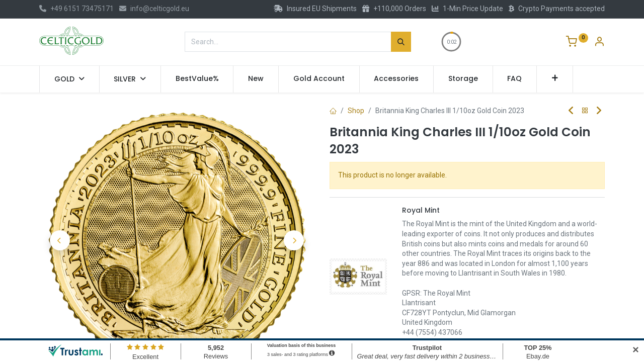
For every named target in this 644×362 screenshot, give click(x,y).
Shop (356, 111)
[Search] (401, 42)
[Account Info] (599, 43)
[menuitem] (197, 79)
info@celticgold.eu (154, 9)
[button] (555, 79)
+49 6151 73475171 (76, 9)
